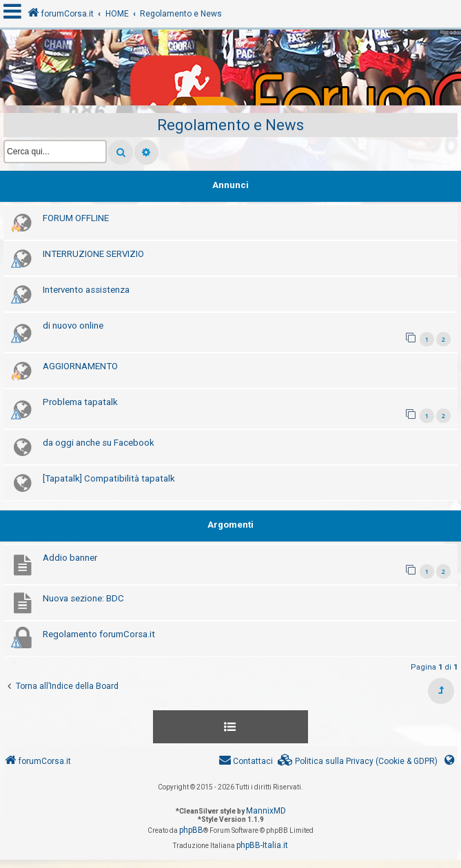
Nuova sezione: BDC (83, 598)
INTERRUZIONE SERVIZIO (93, 254)
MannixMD (266, 811)
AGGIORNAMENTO (80, 366)
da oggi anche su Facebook (99, 443)
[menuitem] (358, 762)
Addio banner (70, 558)
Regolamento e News (230, 125)
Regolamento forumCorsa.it (99, 634)
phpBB (191, 830)
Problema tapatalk (80, 402)
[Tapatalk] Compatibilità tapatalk (109, 478)
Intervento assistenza (86, 290)
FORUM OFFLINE (76, 218)
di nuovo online (73, 325)
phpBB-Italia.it (262, 845)
